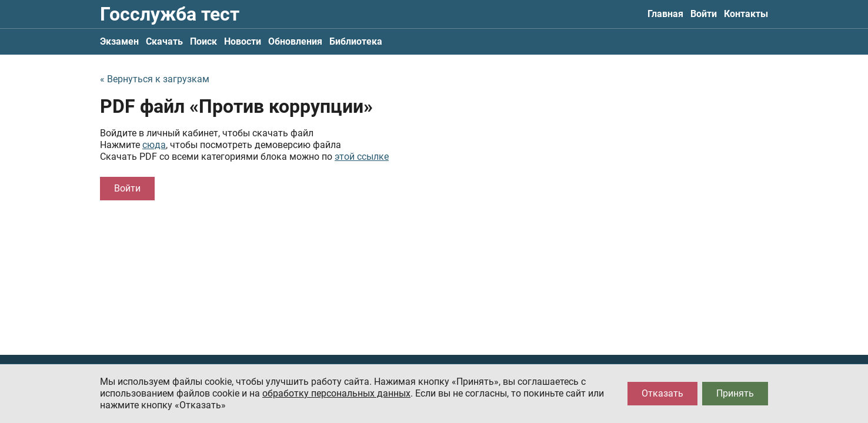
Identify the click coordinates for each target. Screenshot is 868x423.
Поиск (203, 41)
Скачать (164, 41)
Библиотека (356, 41)
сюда (154, 145)
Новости (243, 41)
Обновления (295, 41)
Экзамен (119, 41)
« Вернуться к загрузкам (155, 79)
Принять (735, 393)
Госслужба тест (170, 14)
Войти (704, 14)
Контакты (746, 14)
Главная (665, 14)
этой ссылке (362, 157)
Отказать (662, 393)
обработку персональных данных (336, 393)
